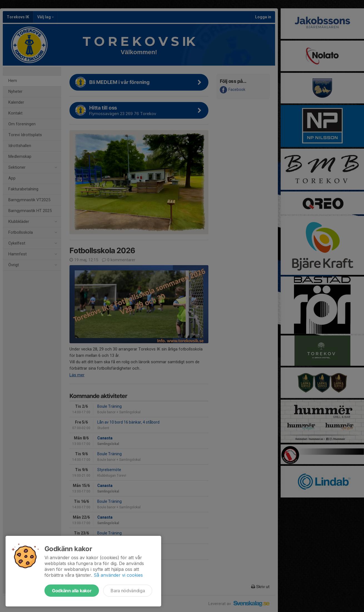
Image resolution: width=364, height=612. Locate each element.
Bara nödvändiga (128, 591)
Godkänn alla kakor (72, 591)
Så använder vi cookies (118, 575)
